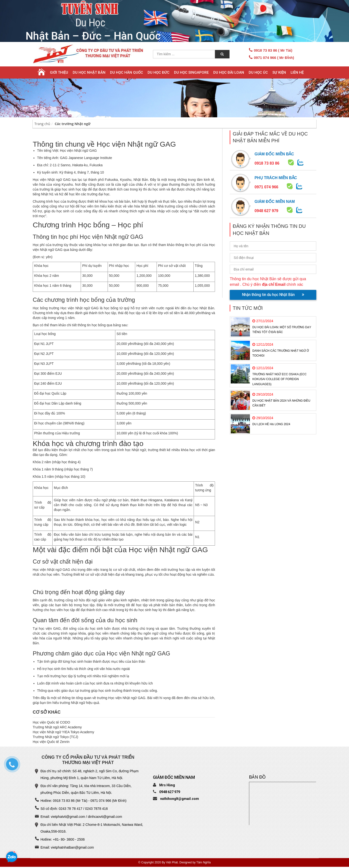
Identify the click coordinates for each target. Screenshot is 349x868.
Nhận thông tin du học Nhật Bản (273, 295)
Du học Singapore (191, 72)
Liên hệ (297, 72)
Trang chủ (42, 124)
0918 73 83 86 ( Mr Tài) (273, 50)
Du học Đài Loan (229, 72)
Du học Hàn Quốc (127, 72)
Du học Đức (159, 72)
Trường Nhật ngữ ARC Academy (57, 727)
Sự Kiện (279, 72)
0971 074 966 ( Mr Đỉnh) (274, 58)
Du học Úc (258, 72)
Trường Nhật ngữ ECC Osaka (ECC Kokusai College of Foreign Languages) (279, 379)
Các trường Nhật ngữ (73, 124)
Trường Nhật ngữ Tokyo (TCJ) (56, 737)
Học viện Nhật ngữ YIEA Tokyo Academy (63, 732)
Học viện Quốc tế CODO (51, 722)
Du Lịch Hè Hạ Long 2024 (271, 424)
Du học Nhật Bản (89, 72)
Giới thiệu (59, 72)
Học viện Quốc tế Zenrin (51, 742)
